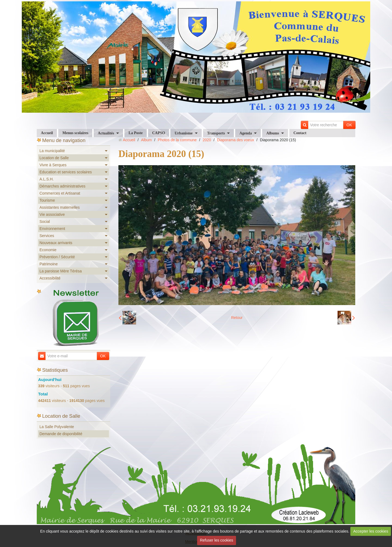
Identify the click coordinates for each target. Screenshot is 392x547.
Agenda (246, 133)
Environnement (52, 229)
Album (146, 140)
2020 (207, 140)
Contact (300, 133)
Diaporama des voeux (235, 140)
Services (47, 236)
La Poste (136, 133)
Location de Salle (54, 158)
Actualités (106, 133)
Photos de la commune (177, 140)
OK (349, 125)
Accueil (47, 133)
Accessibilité (50, 278)
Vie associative (52, 214)
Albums (273, 133)
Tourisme (47, 200)
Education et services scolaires (66, 172)
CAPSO (159, 133)
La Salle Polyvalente (57, 427)
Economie (48, 250)
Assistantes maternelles (60, 207)
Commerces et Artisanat (60, 193)
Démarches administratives (62, 186)
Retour (237, 318)
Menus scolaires (75, 133)
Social (45, 222)
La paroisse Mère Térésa (61, 271)
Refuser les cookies (216, 540)
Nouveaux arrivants (56, 243)
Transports (216, 133)
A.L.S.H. (47, 179)
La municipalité (52, 151)
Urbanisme (183, 133)
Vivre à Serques (53, 165)
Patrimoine (49, 264)
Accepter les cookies (371, 531)
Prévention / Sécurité (57, 257)
